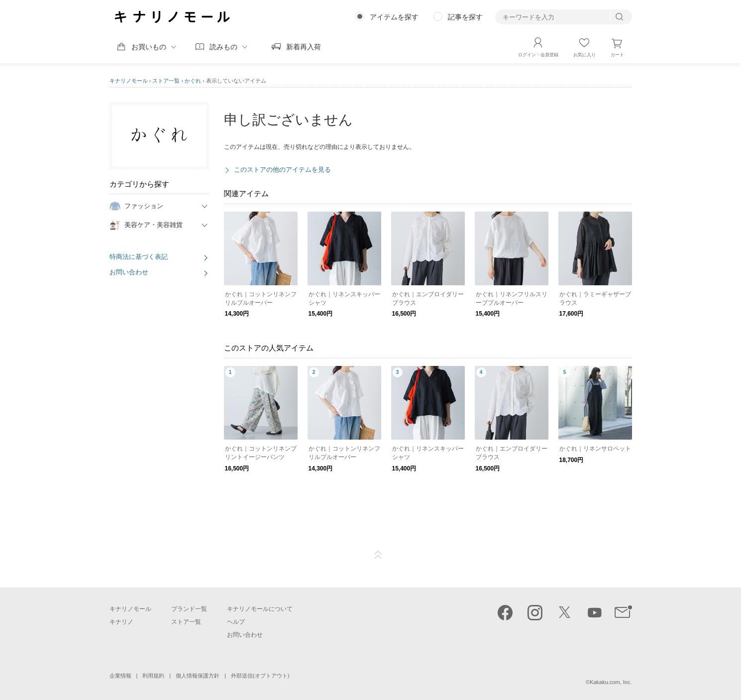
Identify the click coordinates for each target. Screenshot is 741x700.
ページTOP (378, 555)
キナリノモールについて (260, 609)
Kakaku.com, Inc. (611, 682)
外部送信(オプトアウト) (260, 676)
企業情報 (120, 676)
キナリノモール (129, 81)
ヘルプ (236, 622)
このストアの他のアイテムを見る (282, 170)
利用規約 (153, 676)
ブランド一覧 (189, 609)
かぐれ (193, 81)
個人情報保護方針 (198, 676)
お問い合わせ (129, 272)
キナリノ (121, 622)
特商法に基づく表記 (139, 257)
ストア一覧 (166, 81)
